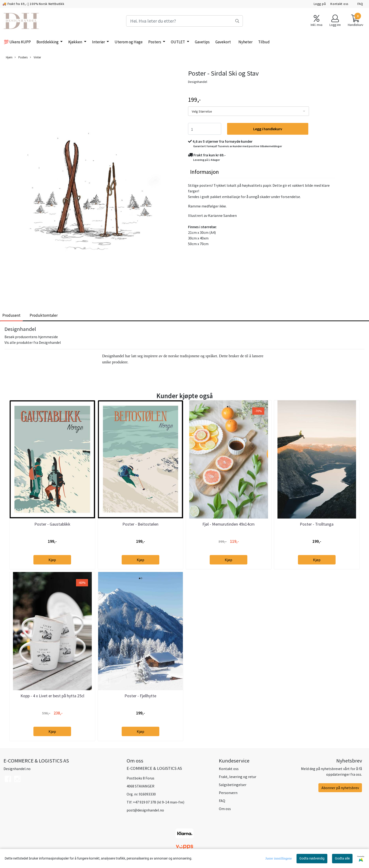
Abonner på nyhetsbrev (340, 788)
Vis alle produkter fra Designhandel (33, 342)
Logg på (320, 4)
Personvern (228, 793)
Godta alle (342, 858)
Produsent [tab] (11, 315)
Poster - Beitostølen (140, 524)
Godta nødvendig (312, 858)
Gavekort (223, 42)
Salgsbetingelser (233, 785)
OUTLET (178, 42)
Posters (155, 42)
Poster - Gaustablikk (52, 524)
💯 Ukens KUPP (17, 42)
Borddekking (48, 42)
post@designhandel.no (145, 810)
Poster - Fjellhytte (140, 696)
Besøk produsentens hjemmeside (31, 337)
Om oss (225, 809)
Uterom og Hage (129, 42)
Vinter (35, 57)
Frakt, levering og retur (238, 777)
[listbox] (249, 111)
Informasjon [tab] (205, 172)
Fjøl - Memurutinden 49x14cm (229, 524)
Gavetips (202, 42)
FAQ (360, 4)
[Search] (184, 21)
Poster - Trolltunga (317, 524)
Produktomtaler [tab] (44, 315)
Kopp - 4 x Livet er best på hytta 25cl (52, 696)
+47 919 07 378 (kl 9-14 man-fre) (159, 802)
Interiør (99, 42)
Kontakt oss (339, 4)
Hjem (9, 57)
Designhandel (198, 82)
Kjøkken (76, 42)
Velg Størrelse (202, 111)
